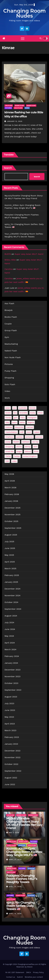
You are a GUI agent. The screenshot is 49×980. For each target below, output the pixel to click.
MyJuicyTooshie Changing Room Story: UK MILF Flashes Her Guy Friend (24, 823)
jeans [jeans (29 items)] (15, 422)
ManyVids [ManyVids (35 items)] (19, 427)
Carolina (9, 269)
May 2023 (9, 717)
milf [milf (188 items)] (22, 432)
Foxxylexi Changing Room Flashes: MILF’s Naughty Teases (22, 879)
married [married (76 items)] (30, 427)
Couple (8, 324)
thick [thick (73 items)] (36, 451)
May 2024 (9, 636)
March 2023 (10, 730)
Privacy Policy (38, 972)
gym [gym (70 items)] (16, 418)
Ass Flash (9, 105)
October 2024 (11, 602)
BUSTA (8, 254)
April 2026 (10, 481)
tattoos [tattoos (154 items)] (28, 451)
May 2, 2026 (14, 833)
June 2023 (10, 710)
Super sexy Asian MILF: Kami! (29, 254)
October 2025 (11, 521)
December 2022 (13, 751)
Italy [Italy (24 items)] (7, 422)
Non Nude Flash (13, 357)
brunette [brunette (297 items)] (23, 413)
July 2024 (9, 622)
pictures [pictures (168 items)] (29, 437)
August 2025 (11, 535)
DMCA (29, 972)
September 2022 (13, 771)
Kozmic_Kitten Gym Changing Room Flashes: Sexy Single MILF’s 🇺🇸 (24, 852)
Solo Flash (18, 108)
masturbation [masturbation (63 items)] (11, 432)
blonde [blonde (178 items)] (33, 408)
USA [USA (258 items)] (7, 461)
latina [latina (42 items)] (22, 422)
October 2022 (11, 764)
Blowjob (9, 310)
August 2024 (11, 616)
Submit (20, 977)
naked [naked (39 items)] (37, 432)
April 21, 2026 (15, 887)
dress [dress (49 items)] (40, 413)
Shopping (9, 378)
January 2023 (11, 744)
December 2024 (13, 589)
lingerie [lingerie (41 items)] (31, 422)
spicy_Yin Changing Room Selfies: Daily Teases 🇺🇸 (21, 906)
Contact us (11, 977)
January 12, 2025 (15, 121)
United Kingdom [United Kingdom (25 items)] (30, 456)
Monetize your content (34, 977)
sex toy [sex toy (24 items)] (35, 442)
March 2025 (10, 568)
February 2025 (12, 575)
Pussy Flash (10, 371)
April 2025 (10, 562)
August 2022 (11, 778)
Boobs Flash (19, 105)
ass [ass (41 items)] (14, 408)
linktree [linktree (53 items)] (9, 427)
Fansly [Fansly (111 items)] (8, 418)
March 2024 (10, 649)
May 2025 (9, 555)
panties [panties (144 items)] (20, 437)
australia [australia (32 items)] (23, 408)
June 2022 (10, 784)
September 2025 (13, 528)
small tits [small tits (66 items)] (9, 451)
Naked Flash (31, 105)
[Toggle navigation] (23, 38)
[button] (41, 38)
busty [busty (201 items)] (33, 413)
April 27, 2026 (15, 860)
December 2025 (13, 508)
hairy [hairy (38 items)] (23, 418)
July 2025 (9, 541)
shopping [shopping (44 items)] (9, 447)
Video (7, 391)
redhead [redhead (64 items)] (26, 442)
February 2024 (12, 656)
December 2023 (13, 670)
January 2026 (11, 501)
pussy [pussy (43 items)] (8, 442)
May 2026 (9, 474)
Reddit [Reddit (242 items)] (16, 442)
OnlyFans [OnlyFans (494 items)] (9, 437)
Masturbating (11, 344)
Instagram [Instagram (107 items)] (32, 418)
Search (8, 168)
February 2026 (12, 494)
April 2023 (10, 724)
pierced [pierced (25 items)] (39, 437)
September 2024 (13, 609)
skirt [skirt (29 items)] (35, 447)
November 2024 (12, 595)
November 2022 (12, 757)
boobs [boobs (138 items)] (8, 413)
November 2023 (12, 676)
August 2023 (11, 697)
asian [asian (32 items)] (8, 408)
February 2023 (12, 737)
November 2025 (12, 515)
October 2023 (11, 683)
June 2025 (10, 548)
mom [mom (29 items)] (29, 432)
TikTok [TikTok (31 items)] (8, 456)
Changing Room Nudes (24, 13)
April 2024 (10, 643)
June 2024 (10, 629)
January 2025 (11, 582)
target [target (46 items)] (19, 451)
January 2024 (11, 663)
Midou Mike (10, 260)
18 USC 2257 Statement (15, 972)
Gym (7, 337)
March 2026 (10, 488)
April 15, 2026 (15, 914)
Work (27, 108)
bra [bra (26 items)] (15, 413)
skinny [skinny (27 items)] (28, 447)
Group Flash (11, 330)
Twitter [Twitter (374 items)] (17, 456)
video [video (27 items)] (14, 461)
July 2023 (9, 703)
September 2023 (13, 690)
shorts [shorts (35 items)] (19, 447)
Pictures (8, 108)
